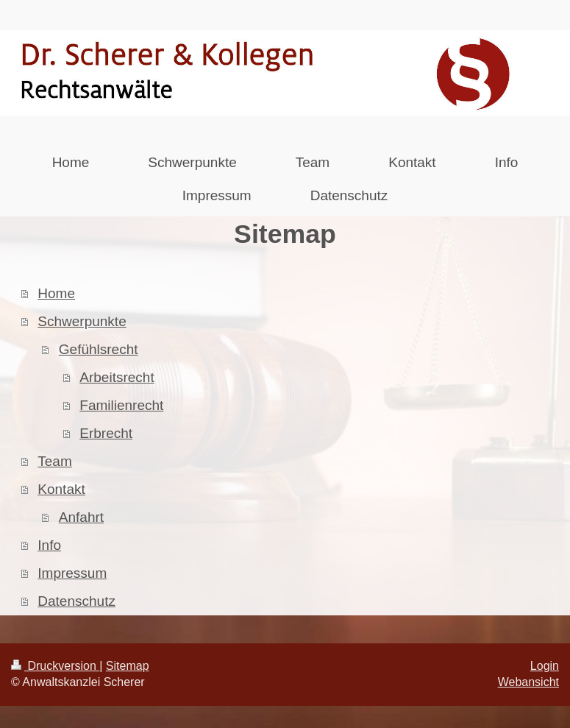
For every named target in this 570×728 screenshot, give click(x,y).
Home (56, 293)
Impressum (72, 573)
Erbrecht (106, 433)
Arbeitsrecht (117, 377)
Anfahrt (81, 517)
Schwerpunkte (82, 321)
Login (545, 666)
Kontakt (61, 489)
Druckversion (55, 666)
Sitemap (128, 666)
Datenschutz (76, 601)
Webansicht (528, 682)
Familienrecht (121, 405)
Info (49, 545)
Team (54, 461)
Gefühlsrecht (99, 349)
